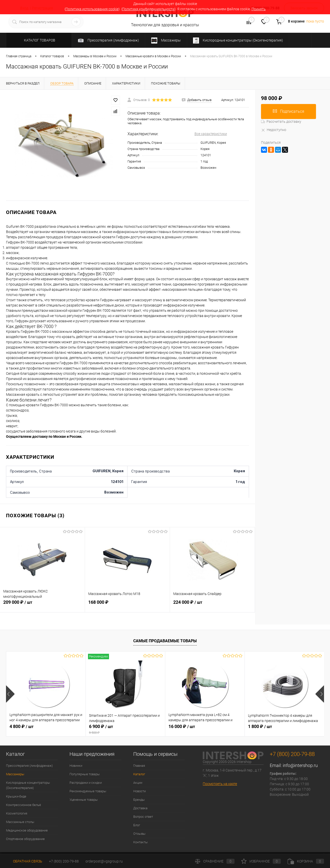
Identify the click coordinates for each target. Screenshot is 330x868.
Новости (139, 791)
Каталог (139, 774)
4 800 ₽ (21, 726)
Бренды (139, 800)
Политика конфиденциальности (148, 9)
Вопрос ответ (143, 817)
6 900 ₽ (125, 729)
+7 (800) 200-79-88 (64, 861)
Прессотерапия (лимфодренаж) (29, 766)
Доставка (140, 808)
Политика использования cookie (92, 9)
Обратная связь (24, 861)
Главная (139, 766)
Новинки (76, 766)
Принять (259, 9)
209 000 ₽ (42, 605)
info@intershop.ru (300, 765)
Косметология (17, 813)
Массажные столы (20, 822)
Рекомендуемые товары (88, 791)
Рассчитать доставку (281, 121)
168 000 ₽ (127, 605)
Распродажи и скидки (86, 783)
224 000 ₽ (212, 605)
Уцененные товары (84, 800)
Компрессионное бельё (23, 805)
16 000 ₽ (182, 726)
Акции (138, 783)
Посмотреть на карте (220, 784)
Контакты (140, 842)
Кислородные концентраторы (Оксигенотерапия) (28, 785)
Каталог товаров (39, 40)
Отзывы (139, 834)
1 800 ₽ (260, 726)
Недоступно (274, 130)
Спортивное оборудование (25, 839)
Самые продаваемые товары (165, 641)
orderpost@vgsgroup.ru (104, 861)
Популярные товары (85, 774)
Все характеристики (211, 134)
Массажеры (15, 774)
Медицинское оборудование (27, 830)
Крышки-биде (16, 796)
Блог (137, 825)
